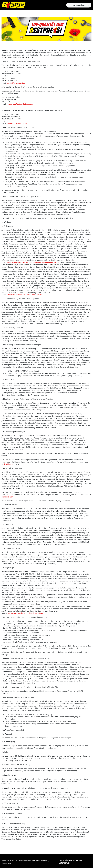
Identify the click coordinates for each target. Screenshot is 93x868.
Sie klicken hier (9, 464)
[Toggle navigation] (3, 14)
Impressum (78, 860)
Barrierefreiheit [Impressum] (65, 860)
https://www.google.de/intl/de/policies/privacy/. (26, 613)
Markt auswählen (81, 5)
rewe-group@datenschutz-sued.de (20, 104)
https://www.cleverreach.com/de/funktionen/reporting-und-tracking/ (33, 262)
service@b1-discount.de (16, 83)
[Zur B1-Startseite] (14, 5)
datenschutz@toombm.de (17, 124)
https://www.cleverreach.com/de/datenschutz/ (24, 295)
